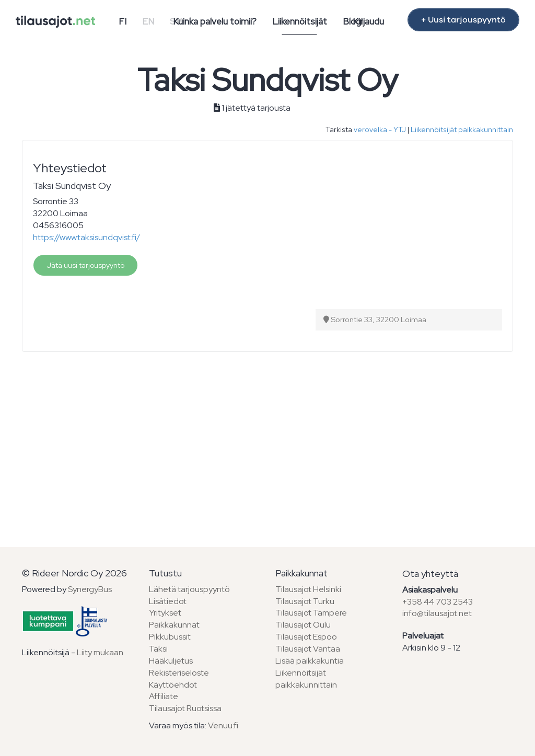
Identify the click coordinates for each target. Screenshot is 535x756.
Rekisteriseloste (179, 673)
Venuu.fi (223, 725)
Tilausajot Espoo (306, 637)
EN (148, 21)
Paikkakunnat (174, 625)
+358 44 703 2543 (438, 602)
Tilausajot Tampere (311, 613)
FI (123, 21)
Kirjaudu (368, 21)
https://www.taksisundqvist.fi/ (86, 237)
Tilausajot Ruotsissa (185, 708)
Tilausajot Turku (305, 601)
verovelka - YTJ (380, 129)
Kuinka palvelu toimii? (215, 21)
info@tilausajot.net (437, 613)
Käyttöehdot (173, 685)
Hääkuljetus (171, 661)
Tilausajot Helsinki (308, 589)
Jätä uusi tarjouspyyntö (85, 265)
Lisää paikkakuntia (310, 661)
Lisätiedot (168, 601)
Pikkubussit (170, 637)
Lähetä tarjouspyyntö (189, 589)
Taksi (158, 649)
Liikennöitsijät (300, 21)
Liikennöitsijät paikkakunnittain (462, 129)
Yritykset (165, 613)
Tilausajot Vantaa (308, 649)
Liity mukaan (100, 652)
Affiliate (164, 696)
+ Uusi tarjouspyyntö (463, 20)
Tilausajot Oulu (303, 625)
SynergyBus (90, 589)
